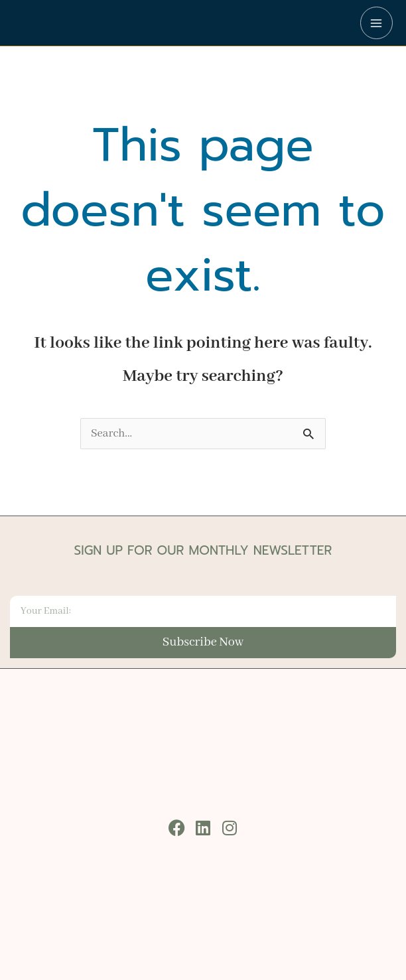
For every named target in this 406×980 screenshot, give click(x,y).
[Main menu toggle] (376, 23)
